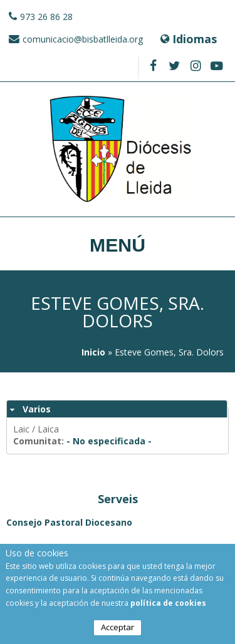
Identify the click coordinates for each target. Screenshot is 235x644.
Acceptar (118, 629)
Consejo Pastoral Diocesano (69, 522)
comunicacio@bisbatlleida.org (83, 39)
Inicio (93, 352)
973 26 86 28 (46, 17)
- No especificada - (109, 441)
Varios (37, 409)
